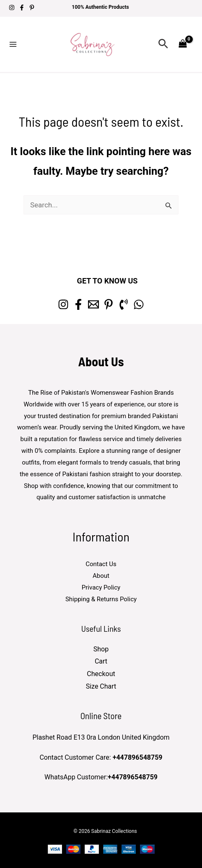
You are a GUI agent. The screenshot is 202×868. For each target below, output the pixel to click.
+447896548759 (138, 757)
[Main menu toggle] (13, 44)
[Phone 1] (124, 304)
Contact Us (101, 564)
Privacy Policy (101, 587)
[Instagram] (12, 8)
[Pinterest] (32, 8)
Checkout (101, 674)
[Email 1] (93, 304)
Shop (101, 649)
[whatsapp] (139, 304)
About (101, 576)
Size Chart (101, 686)
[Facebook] (22, 8)
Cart (101, 661)
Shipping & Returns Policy (101, 599)
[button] (163, 44)
